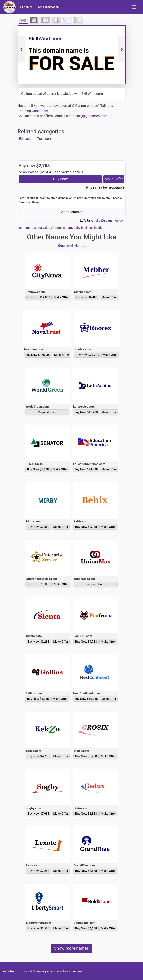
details (78, 172)
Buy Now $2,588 (38, 928)
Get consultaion (71, 212)
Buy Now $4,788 (38, 699)
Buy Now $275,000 (38, 355)
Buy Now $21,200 (87, 355)
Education (26, 139)
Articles (9, 971)
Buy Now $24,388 (86, 469)
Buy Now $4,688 (86, 928)
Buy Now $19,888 (38, 297)
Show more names (71, 948)
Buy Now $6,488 (86, 297)
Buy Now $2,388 (86, 814)
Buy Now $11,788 (86, 412)
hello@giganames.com (90, 116)
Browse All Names (71, 246)
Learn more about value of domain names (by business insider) (61, 228)
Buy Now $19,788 (86, 699)
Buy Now (61, 179)
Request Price (47, 412)
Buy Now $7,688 (38, 469)
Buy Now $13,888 (38, 584)
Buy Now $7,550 (38, 527)
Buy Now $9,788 (86, 642)
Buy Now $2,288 (38, 642)
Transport (44, 139)
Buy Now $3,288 (86, 527)
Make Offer (114, 179)
